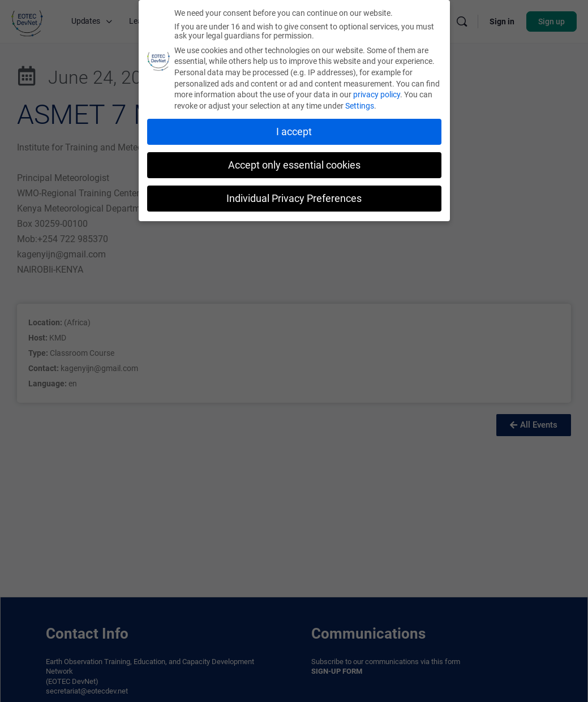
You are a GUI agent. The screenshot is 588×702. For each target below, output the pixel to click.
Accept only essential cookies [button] (294, 163)
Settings (360, 104)
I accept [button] (294, 130)
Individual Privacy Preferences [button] (294, 196)
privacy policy (377, 93)
